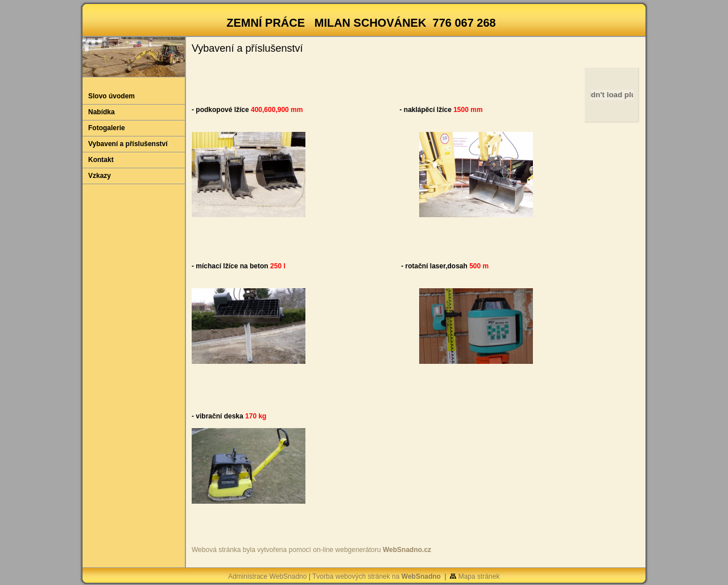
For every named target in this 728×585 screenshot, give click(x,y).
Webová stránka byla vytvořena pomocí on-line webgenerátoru (311, 550)
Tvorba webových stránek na (377, 576)
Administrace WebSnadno (268, 576)
